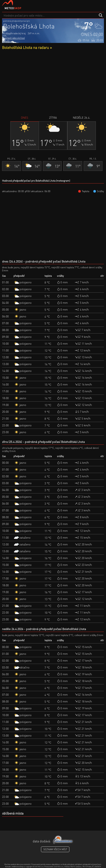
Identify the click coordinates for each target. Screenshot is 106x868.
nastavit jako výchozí (14, 38)
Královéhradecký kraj (14, 33)
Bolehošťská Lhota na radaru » (27, 47)
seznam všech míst (55, 849)
